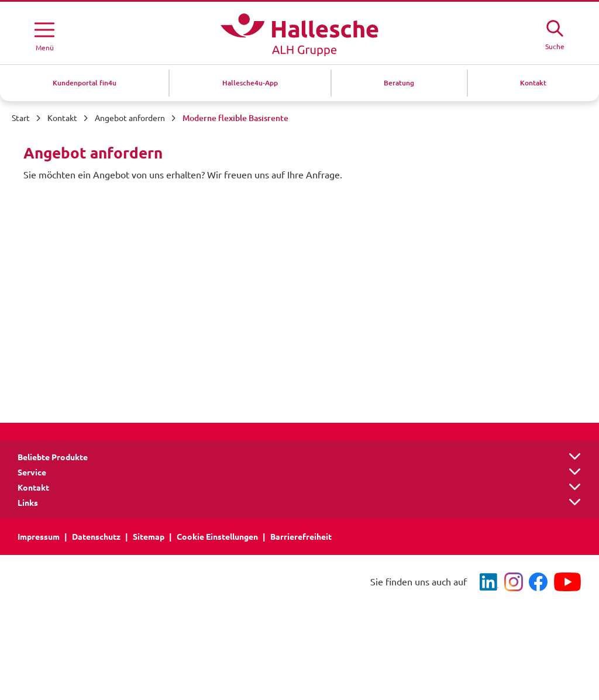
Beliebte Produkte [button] (53, 457)
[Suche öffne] (555, 33)
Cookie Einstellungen (217, 537)
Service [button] (32, 473)
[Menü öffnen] (44, 35)
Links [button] (28, 503)
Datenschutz (96, 537)
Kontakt (62, 118)
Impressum (39, 537)
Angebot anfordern (130, 118)
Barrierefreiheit (301, 537)
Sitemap (149, 537)
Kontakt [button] (33, 488)
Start (21, 118)
